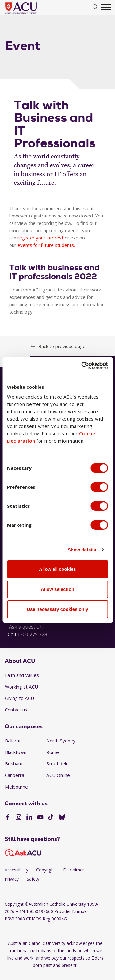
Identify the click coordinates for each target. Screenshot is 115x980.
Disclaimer (74, 870)
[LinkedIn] (29, 818)
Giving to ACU (19, 698)
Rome (53, 752)
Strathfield (57, 763)
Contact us (16, 710)
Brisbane (14, 763)
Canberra (15, 775)
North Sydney (61, 741)
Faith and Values (22, 675)
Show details (82, 550)
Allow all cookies (57, 569)
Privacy (12, 879)
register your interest (40, 238)
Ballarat (13, 741)
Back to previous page (62, 346)
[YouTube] (40, 818)
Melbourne (16, 787)
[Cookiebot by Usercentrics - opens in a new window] (82, 366)
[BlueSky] (62, 818)
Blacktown (16, 752)
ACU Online (58, 775)
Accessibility (16, 870)
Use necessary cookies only (57, 609)
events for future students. (46, 245)
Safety (33, 879)
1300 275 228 (32, 634)
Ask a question (26, 627)
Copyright (46, 870)
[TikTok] (51, 818)
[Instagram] (19, 818)
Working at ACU (21, 687)
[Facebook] (8, 818)
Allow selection (57, 589)
